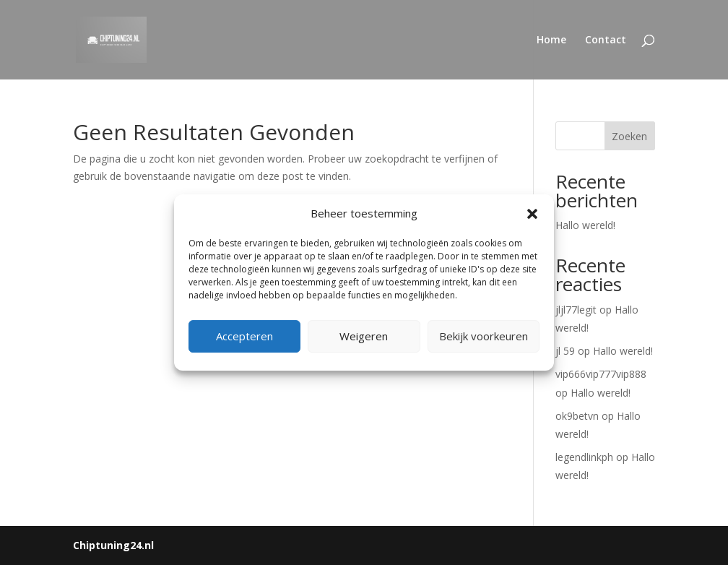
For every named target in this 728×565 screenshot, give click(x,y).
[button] (532, 214)
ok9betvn (577, 416)
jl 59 (565, 351)
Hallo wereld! (585, 225)
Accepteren (244, 336)
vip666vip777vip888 (601, 374)
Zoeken (629, 136)
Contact (606, 40)
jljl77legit (576, 310)
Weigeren (364, 336)
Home (551, 40)
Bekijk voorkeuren (484, 336)
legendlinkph (584, 457)
